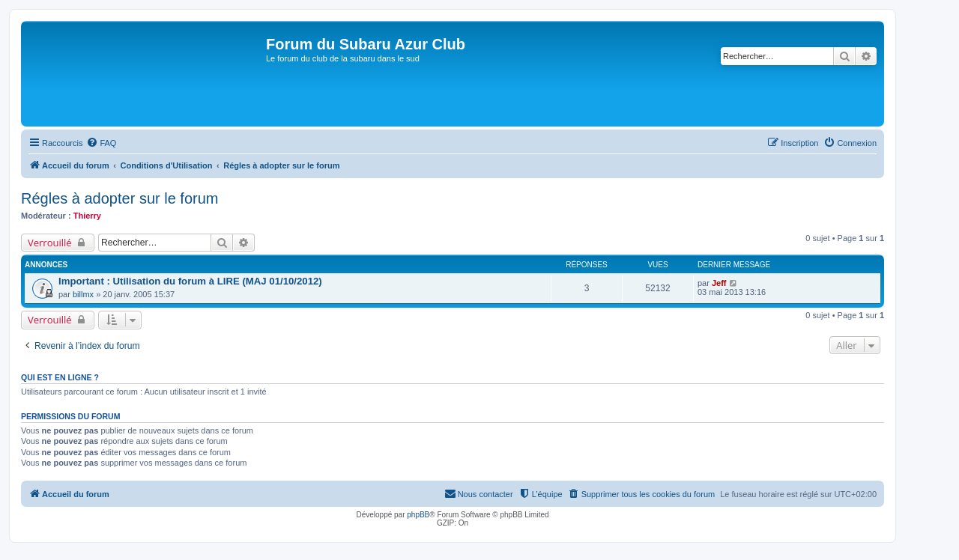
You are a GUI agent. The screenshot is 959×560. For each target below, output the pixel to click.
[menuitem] (101, 143)
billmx (83, 294)
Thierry (87, 216)
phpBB (418, 515)
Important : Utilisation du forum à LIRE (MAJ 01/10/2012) (190, 281)
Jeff (719, 283)
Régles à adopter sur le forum (120, 198)
